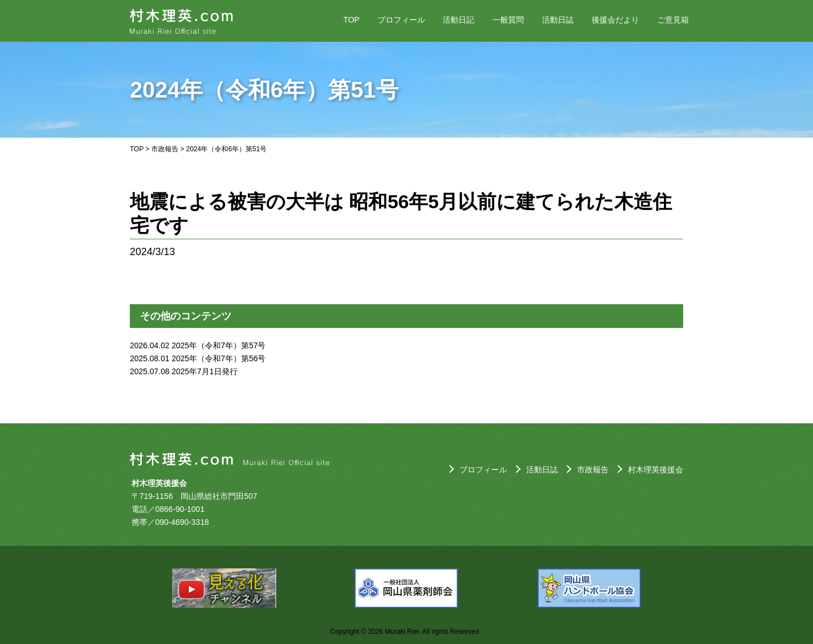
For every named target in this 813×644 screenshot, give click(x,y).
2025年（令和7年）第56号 (219, 358)
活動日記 (458, 20)
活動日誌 (558, 20)
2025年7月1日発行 (205, 371)
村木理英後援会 (655, 470)
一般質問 (508, 20)
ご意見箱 (673, 20)
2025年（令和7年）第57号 (219, 345)
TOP (351, 20)
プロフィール (401, 20)
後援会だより (615, 20)
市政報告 (165, 149)
